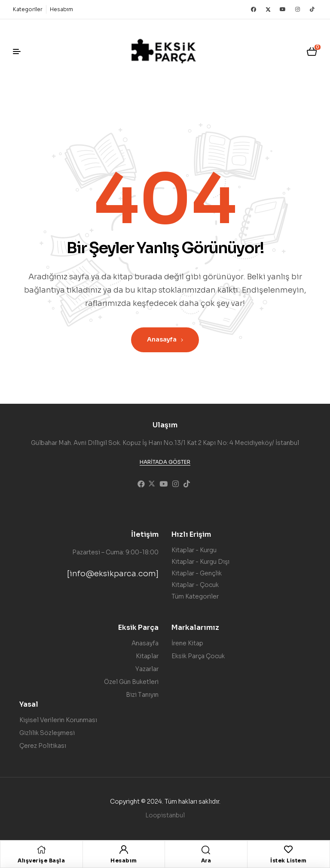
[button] (165, 462)
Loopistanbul (165, 815)
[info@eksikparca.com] (113, 574)
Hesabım (124, 860)
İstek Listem (288, 860)
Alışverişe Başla (41, 860)
